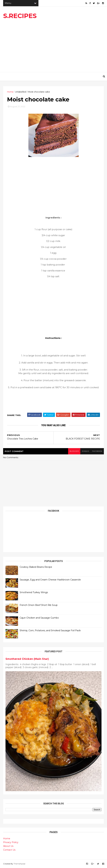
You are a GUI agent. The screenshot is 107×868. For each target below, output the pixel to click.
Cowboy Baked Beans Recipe (36, 567)
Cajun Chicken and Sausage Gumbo (39, 618)
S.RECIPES (20, 16)
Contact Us (9, 850)
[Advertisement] (53, 47)
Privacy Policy (11, 842)
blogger (74, 451)
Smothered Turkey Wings (34, 592)
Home (10, 92)
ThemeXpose (19, 864)
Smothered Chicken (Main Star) (27, 659)
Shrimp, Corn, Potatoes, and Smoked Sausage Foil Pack (50, 630)
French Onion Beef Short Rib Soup (39, 605)
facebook (97, 451)
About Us (8, 846)
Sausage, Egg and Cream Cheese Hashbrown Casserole (50, 580)
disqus (85, 451)
